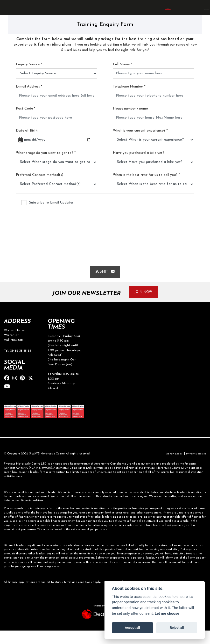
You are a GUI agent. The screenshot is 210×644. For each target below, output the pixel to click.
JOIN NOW (146, 305)
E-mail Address (29, 99)
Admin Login (170, 467)
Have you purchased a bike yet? (139, 165)
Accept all (132, 628)
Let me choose (167, 614)
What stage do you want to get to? (46, 165)
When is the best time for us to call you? (146, 187)
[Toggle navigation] (9, 14)
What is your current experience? (140, 143)
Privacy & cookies (195, 467)
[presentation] (105, 249)
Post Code (26, 121)
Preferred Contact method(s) (40, 187)
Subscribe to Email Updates (47, 215)
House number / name (130, 121)
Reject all (177, 628)
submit (105, 284)
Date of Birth (27, 143)
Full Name (122, 77)
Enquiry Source (29, 77)
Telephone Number (129, 99)
